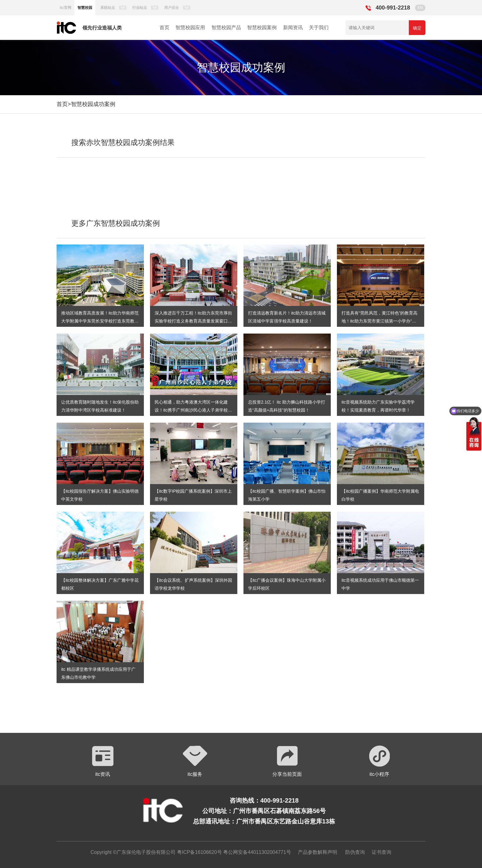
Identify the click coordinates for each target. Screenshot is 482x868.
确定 (417, 28)
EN (420, 8)
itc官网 (65, 8)
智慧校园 (85, 8)
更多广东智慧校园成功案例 (116, 223)
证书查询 (381, 852)
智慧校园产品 (226, 27)
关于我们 (319, 27)
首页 (164, 27)
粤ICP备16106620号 (199, 852)
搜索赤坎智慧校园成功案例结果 (123, 142)
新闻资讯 (293, 27)
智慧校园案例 (262, 27)
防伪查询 (355, 852)
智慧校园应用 (190, 27)
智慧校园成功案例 (93, 104)
